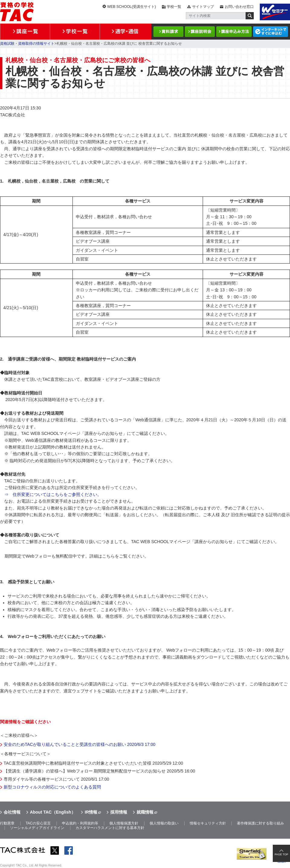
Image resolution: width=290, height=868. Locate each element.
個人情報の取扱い (164, 823)
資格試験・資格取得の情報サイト (27, 44)
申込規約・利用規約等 (80, 823)
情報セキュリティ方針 (208, 823)
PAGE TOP (281, 854)
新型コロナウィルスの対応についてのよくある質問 (52, 787)
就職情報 (145, 812)
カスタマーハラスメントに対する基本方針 (110, 828)
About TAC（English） (53, 812)
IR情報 (91, 812)
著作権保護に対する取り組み (260, 823)
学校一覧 (174, 7)
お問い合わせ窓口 (239, 7)
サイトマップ (203, 7)
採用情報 (119, 812)
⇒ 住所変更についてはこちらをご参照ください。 (53, 494)
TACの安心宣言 (38, 823)
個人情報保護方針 (124, 823)
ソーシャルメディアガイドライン (37, 828)
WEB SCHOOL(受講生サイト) (132, 7)
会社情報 (12, 812)
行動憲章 (7, 823)
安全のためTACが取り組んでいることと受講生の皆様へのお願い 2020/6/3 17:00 (79, 744)
